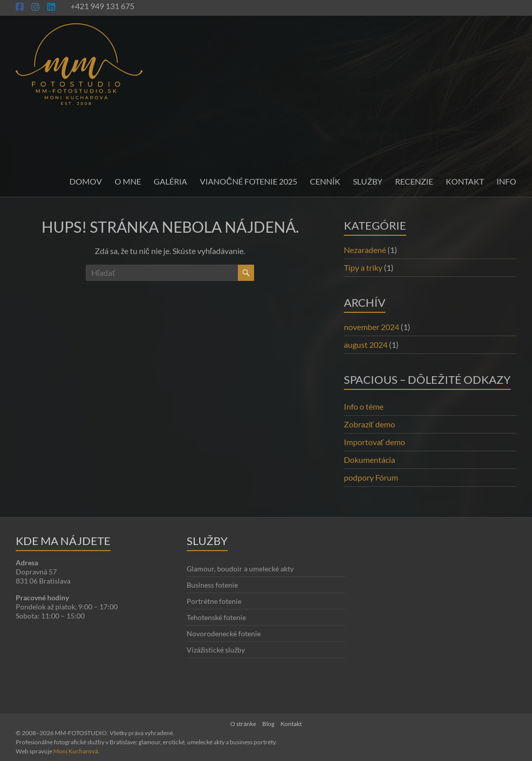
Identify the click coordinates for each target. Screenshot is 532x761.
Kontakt (465, 181)
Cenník (325, 181)
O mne (128, 181)
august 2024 (366, 345)
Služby (368, 181)
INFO (506, 181)
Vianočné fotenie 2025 (249, 181)
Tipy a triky (363, 267)
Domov (86, 181)
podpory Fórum (371, 477)
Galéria (170, 181)
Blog (268, 724)
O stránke (243, 724)
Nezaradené (365, 250)
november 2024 (371, 327)
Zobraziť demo (369, 424)
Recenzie (414, 181)
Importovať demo (375, 442)
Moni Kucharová (76, 751)
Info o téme (364, 406)
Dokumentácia (369, 460)
